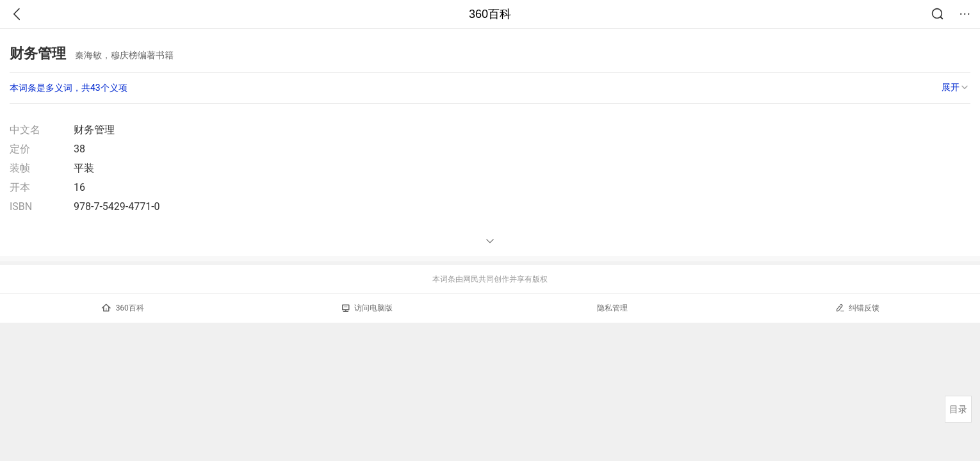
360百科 (490, 14)
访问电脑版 (367, 308)
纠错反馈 (857, 308)
